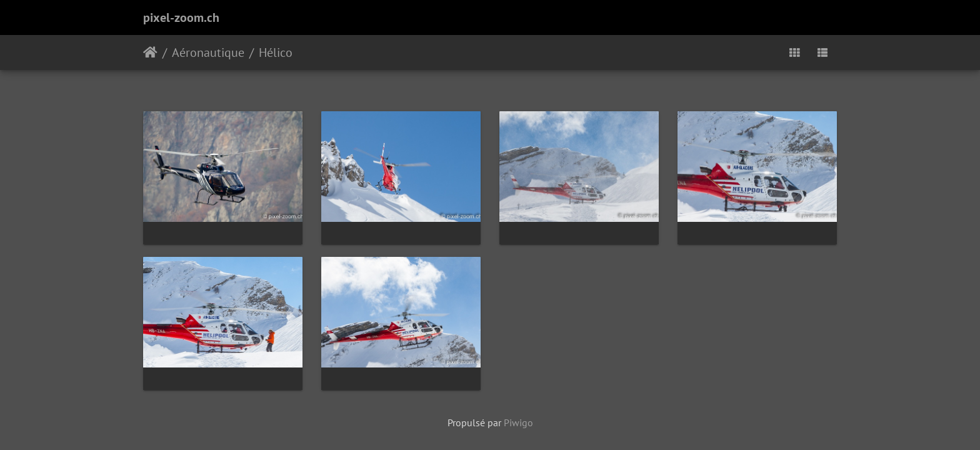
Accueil (150, 52)
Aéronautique (208, 52)
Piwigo (518, 422)
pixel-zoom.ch (181, 17)
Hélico (276, 52)
